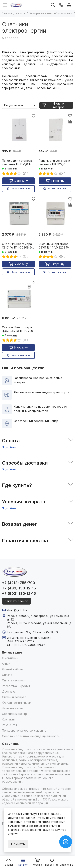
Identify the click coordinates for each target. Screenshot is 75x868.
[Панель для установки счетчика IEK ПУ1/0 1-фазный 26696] (19, 130)
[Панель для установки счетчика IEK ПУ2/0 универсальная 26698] (56, 130)
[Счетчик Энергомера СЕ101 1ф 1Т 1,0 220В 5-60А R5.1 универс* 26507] (19, 213)
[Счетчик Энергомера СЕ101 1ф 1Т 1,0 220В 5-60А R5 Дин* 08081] (56, 213)
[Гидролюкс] (16, 5)
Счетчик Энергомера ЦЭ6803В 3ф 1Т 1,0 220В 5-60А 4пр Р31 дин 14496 (19, 329)
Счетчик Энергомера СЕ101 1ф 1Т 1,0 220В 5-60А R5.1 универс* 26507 (19, 246)
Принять (18, 844)
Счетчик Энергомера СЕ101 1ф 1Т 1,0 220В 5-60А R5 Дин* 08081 (54, 246)
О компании (10, 658)
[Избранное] (34, 116)
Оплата (7, 675)
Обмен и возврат (14, 697)
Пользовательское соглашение (24, 731)
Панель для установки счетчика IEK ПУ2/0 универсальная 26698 (54, 162)
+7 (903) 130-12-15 (19, 594)
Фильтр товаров (53, 105)
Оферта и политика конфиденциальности (31, 736)
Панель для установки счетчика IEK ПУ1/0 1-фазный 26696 (18, 162)
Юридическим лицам (17, 703)
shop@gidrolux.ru (19, 610)
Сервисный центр (14, 714)
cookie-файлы (49, 814)
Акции (6, 664)
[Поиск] (53, 5)
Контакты (9, 719)
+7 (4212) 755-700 (18, 583)
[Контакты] (61, 5)
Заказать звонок (16, 601)
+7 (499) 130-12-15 (19, 588)
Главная (7, 13)
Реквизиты (9, 725)
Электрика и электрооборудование (51, 13)
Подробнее (9, 447)
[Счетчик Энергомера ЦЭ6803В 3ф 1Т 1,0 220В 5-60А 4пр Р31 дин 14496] (19, 297)
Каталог (20, 13)
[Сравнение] (34, 122)
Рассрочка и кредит (16, 686)
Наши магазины (13, 708)
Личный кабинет (13, 669)
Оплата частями (13, 680)
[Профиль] (69, 5)
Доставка (9, 691)
